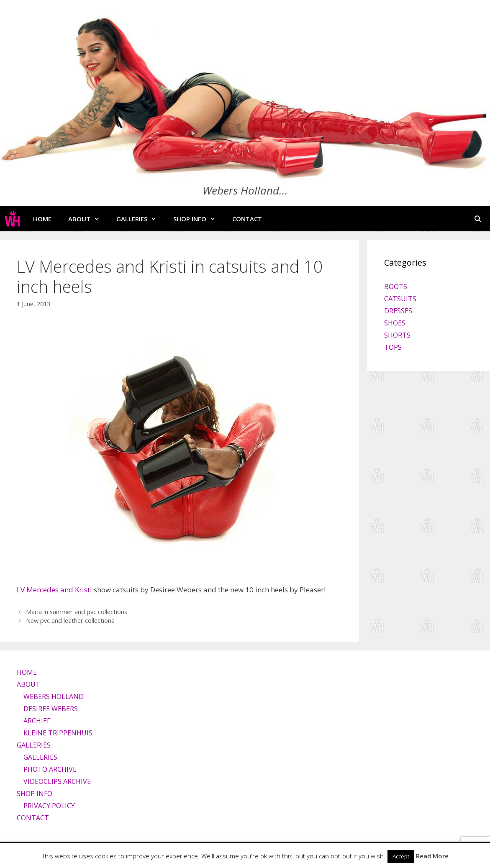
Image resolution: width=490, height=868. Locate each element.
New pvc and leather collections (70, 621)
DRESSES (398, 311)
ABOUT (88, 219)
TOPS (393, 347)
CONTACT (247, 219)
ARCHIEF (37, 721)
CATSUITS (400, 299)
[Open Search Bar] (478, 219)
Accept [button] (401, 856)
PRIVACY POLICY (49, 806)
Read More (432, 856)
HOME (42, 219)
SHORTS (397, 335)
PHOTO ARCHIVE (50, 769)
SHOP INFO (199, 219)
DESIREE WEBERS (51, 709)
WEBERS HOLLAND (54, 696)
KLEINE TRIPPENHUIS (58, 733)
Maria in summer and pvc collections (77, 612)
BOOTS (396, 287)
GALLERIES (141, 219)
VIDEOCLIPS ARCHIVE (57, 781)
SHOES (395, 323)
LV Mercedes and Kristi (54, 590)
